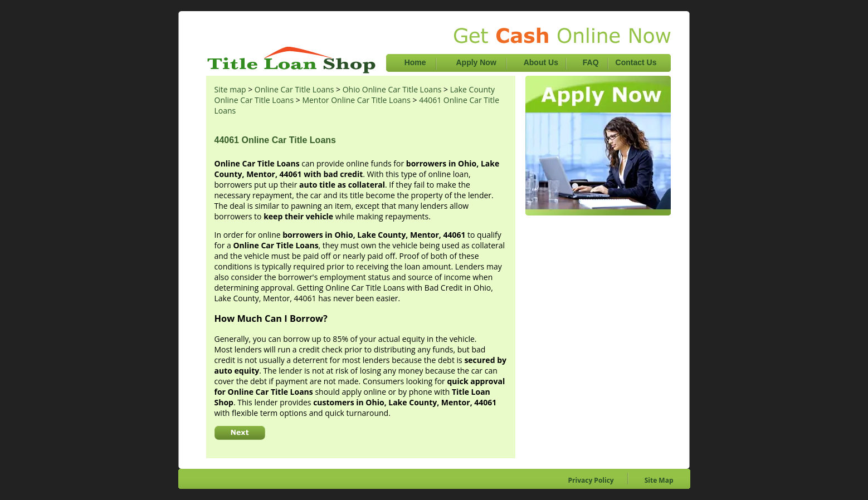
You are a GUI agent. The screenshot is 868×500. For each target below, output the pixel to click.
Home (415, 62)
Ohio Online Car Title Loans (392, 89)
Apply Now (477, 62)
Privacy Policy (591, 480)
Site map (230, 89)
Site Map (659, 480)
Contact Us (636, 62)
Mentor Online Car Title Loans (356, 100)
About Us (542, 62)
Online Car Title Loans (294, 89)
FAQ (591, 62)
